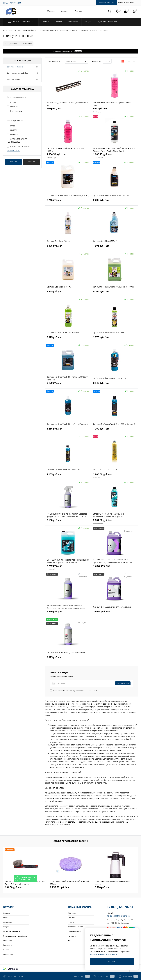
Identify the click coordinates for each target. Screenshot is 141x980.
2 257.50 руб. (60, 887)
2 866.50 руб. (115, 476)
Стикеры (7, 950)
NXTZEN (14, 130)
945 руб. (115, 110)
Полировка (8, 922)
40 (37, 79)
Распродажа (8, 954)
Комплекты (8, 945)
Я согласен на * (75, 691)
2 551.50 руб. (115, 522)
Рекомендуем (16, 111)
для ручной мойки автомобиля (18, 44)
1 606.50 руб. (68, 156)
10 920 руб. (115, 613)
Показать (13, 162)
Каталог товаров (21, 22)
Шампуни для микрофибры (17, 73)
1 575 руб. (115, 339)
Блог (70, 941)
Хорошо (112, 962)
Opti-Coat (14, 135)
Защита (6, 927)
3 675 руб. (68, 247)
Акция (13, 102)
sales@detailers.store (118, 916)
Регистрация (15, 3)
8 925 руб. (68, 293)
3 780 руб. (103, 887)
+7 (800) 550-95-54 (120, 907)
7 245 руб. (68, 202)
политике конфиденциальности (103, 954)
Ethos (13, 126)
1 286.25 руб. (115, 156)
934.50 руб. (14, 887)
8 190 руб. (68, 384)
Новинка (14, 107)
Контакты (72, 936)
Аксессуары (8, 941)
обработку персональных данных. (81, 691)
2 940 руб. (115, 384)
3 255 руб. (68, 430)
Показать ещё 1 (13, 151)
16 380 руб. (115, 567)
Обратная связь (13, 976)
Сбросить (31, 162)
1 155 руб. (68, 476)
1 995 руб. (115, 247)
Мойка (6, 918)
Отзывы (65, 11)
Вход (5, 3)
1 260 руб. (115, 430)
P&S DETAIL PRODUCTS (20, 146)
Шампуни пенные (14, 79)
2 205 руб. (115, 202)
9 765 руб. (115, 293)
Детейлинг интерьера (12, 931)
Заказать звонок (106, 3)
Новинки (7, 913)
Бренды (78, 11)
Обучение (51, 11)
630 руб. (68, 110)
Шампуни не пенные (15, 67)
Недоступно (129, 530)
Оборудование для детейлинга (15, 936)
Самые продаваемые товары (71, 841)
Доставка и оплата (75, 927)
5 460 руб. (68, 613)
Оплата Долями (74, 931)
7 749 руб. (68, 567)
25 (37, 67)
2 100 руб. (68, 522)
